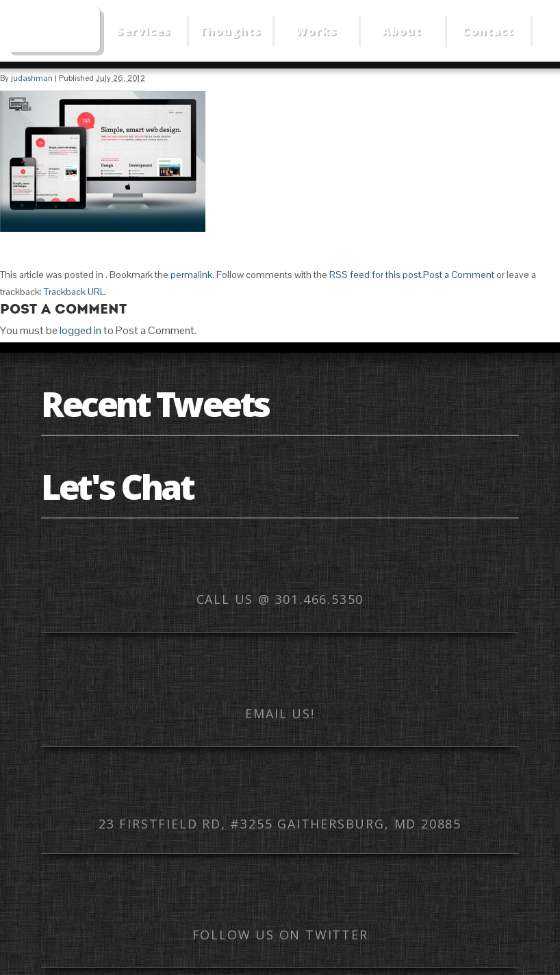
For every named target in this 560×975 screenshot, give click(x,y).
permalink (191, 275)
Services (143, 31)
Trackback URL (74, 292)
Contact (488, 31)
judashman (32, 78)
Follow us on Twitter (280, 935)
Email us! (280, 713)
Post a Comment (459, 275)
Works (316, 31)
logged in (80, 330)
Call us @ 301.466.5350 (280, 599)
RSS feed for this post (375, 275)
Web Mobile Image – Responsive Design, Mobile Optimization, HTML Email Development (53, 29)
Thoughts (230, 31)
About (402, 31)
